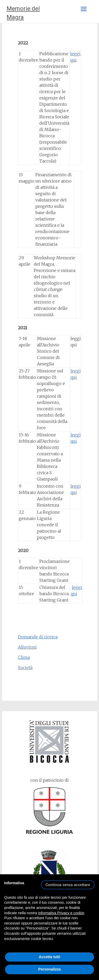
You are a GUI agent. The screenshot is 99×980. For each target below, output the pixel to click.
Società (25, 668)
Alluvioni (27, 647)
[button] (68, 883)
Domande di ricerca (38, 637)
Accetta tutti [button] (49, 957)
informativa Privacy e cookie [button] (61, 913)
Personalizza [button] (49, 969)
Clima (24, 657)
